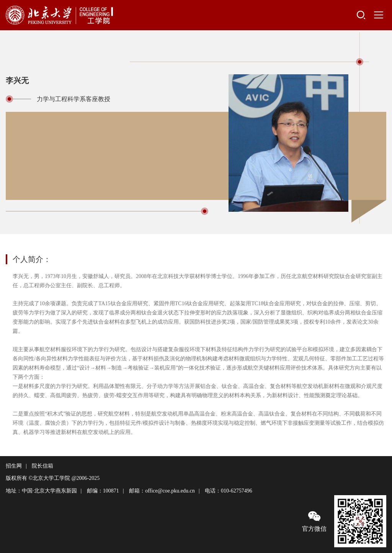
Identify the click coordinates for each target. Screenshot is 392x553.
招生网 (14, 466)
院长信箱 (42, 466)
